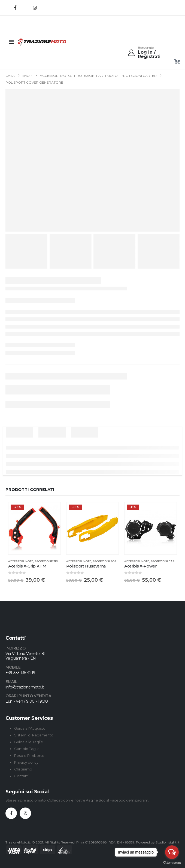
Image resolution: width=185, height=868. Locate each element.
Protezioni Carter (165, 561)
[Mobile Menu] (11, 42)
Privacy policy (26, 762)
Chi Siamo (23, 769)
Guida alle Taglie (29, 742)
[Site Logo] (31, 42)
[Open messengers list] (172, 852)
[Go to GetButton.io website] (172, 863)
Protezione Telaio (49, 561)
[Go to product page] (34, 528)
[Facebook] (15, 8)
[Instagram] (35, 8)
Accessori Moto (21, 561)
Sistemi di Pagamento (34, 735)
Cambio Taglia (27, 749)
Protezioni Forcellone (111, 561)
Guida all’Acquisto (30, 728)
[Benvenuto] (151, 53)
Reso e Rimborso (29, 755)
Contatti (21, 776)
